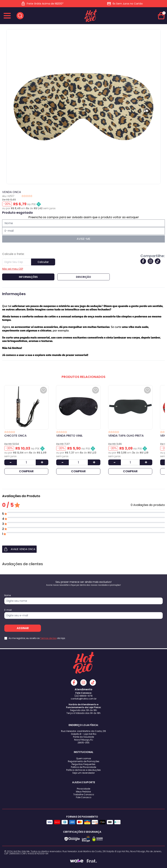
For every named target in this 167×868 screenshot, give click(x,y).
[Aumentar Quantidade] (42, 462)
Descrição (83, 277)
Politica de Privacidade (83, 767)
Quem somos (84, 758)
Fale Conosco (84, 797)
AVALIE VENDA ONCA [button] (19, 549)
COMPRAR (26, 471)
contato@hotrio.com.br (84, 699)
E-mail (8, 610)
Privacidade (83, 789)
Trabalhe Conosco (84, 794)
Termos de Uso (48, 638)
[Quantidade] (26, 462)
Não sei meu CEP (13, 269)
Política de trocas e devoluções (83, 770)
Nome (8, 595)
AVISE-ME (83, 239)
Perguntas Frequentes (83, 764)
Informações (28, 277)
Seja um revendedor (83, 773)
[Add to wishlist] (43, 390)
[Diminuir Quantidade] (11, 462)
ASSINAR (23, 628)
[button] (83, 549)
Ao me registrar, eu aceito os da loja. (37, 638)
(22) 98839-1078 (83, 696)
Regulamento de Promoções (84, 761)
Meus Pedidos (83, 792)
